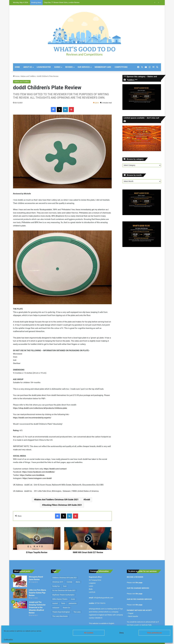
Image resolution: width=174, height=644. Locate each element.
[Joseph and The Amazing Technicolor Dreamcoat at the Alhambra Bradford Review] (20, 605)
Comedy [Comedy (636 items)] (69, 582)
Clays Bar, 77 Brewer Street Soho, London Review (62, 2)
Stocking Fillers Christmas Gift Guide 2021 (63, 505)
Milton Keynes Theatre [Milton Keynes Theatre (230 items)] (60, 599)
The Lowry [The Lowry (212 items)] (77, 612)
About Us (28, 67)
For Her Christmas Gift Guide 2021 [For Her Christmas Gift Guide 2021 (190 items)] (64, 591)
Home (17, 67)
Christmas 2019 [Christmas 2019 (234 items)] (58, 582)
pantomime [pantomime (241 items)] (73, 603)
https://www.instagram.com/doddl (37, 478)
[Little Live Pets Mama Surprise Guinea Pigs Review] (20, 594)
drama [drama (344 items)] (78, 582)
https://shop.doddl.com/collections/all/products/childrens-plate (40, 408)
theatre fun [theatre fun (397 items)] (67, 608)
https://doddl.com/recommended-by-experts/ (32, 418)
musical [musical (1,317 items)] (55, 603)
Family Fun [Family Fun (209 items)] (56, 586)
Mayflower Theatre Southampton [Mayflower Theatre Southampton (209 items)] (63, 595)
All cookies (89, 633)
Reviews (69, 67)
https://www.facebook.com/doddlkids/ (39, 472)
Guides (57, 67)
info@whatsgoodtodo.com (104, 598)
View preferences (154, 633)
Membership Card (103, 67)
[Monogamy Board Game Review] (20, 581)
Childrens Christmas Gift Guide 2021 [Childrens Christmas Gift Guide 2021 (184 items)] (65, 578)
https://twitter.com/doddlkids (32, 475)
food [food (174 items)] (65, 586)
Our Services (84, 67)
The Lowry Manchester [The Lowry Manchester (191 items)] (60, 616)
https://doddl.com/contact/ (55, 469)
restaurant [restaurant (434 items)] (56, 608)
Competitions (121, 67)
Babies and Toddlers (28, 76)
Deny (122, 633)
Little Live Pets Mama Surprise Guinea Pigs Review (37, 593)
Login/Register (44, 67)
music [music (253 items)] (73, 599)
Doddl (87, 500)
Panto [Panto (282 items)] (63, 603)
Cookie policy (8, 639)
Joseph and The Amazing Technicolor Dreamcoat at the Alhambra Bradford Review (37, 607)
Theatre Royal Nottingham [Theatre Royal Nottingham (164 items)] (61, 612)
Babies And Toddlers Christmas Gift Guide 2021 (57, 500)
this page (139, 583)
